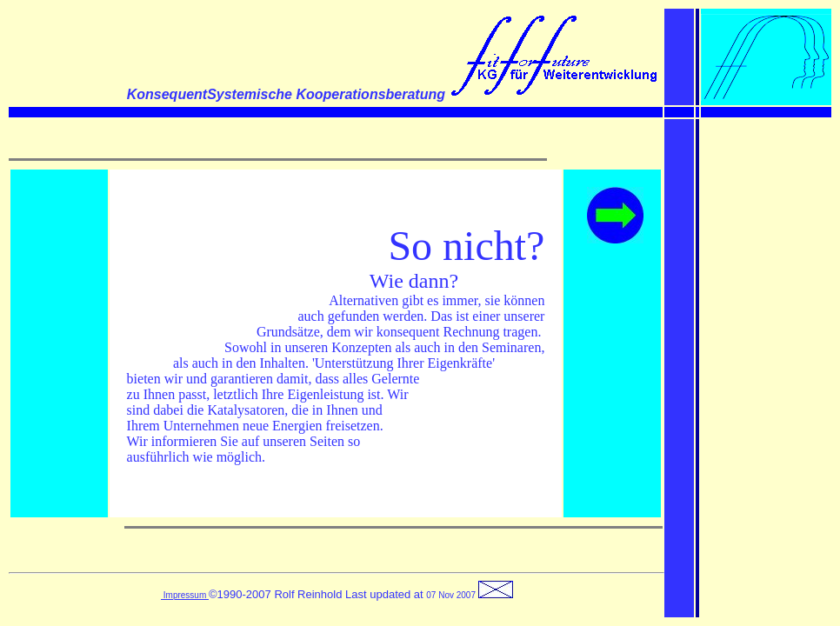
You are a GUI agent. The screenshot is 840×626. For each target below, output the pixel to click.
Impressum (185, 595)
